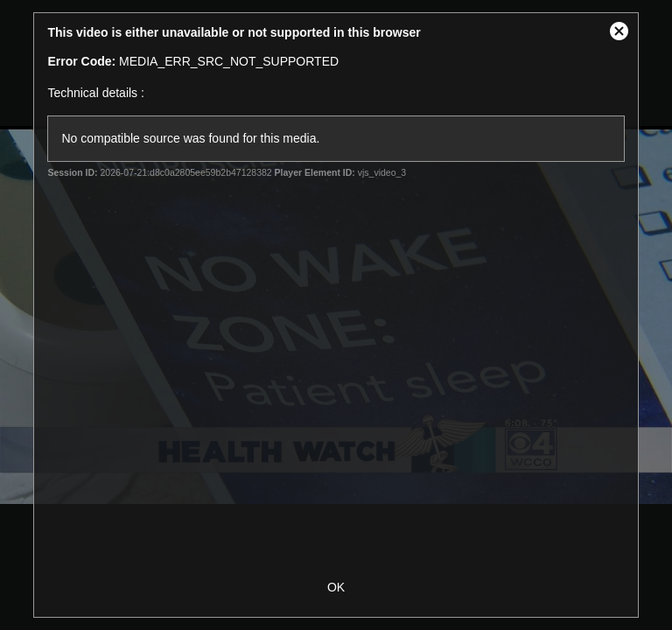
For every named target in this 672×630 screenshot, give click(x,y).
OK (336, 587)
